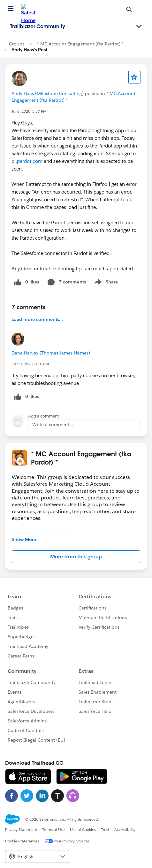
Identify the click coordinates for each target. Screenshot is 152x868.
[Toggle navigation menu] (139, 27)
